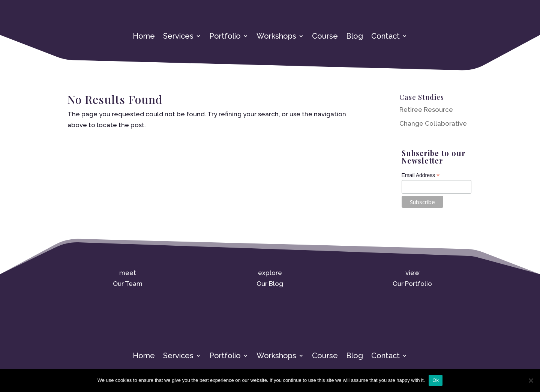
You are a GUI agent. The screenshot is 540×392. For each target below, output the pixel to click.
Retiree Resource (426, 110)
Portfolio (225, 37)
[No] (531, 380)
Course (325, 37)
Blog (355, 37)
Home (144, 37)
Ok (436, 380)
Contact (385, 37)
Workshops (276, 37)
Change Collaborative (433, 123)
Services (178, 37)
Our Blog (270, 284)
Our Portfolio (412, 284)
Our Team (128, 284)
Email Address (421, 175)
